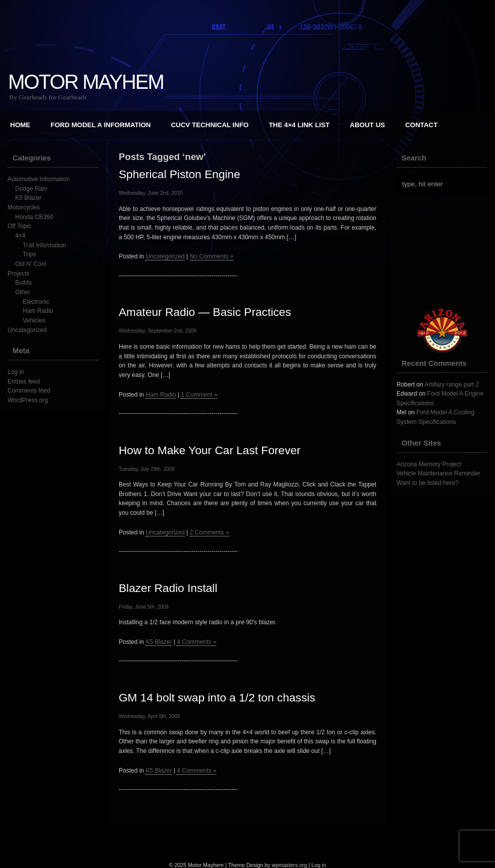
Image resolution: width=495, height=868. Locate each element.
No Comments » (212, 256)
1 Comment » (199, 395)
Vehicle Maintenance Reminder (438, 473)
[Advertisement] (247, 840)
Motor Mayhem (86, 82)
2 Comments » (210, 532)
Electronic (36, 302)
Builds (23, 283)
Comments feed (29, 391)
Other (23, 292)
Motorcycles (24, 207)
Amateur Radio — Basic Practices (205, 312)
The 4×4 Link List (299, 125)
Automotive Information (39, 179)
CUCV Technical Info (210, 125)
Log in (16, 372)
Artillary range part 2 (452, 385)
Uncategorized (27, 330)
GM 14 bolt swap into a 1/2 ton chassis (217, 697)
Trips (29, 254)
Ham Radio (38, 311)
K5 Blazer (28, 198)
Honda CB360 (34, 217)
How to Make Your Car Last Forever (210, 450)
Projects (18, 274)
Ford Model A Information (101, 125)
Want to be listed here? (428, 483)
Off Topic (19, 226)
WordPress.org (28, 400)
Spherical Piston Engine (180, 174)
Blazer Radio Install (168, 588)
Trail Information (44, 245)
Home (20, 125)
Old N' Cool (31, 264)
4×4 (20, 236)
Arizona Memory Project (429, 464)
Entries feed (24, 382)
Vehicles (34, 320)
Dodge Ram (31, 189)
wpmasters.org (289, 865)
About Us (368, 125)
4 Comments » (196, 642)
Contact (421, 125)
